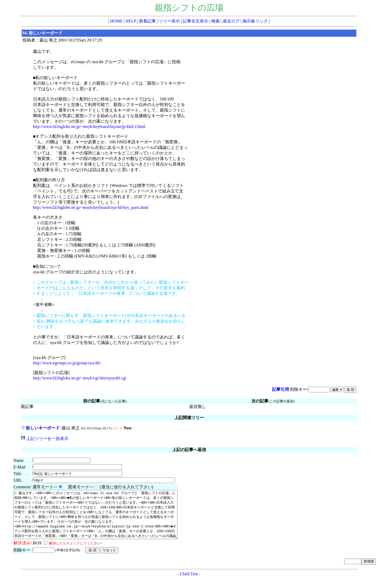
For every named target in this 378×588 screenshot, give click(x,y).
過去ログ (231, 21)
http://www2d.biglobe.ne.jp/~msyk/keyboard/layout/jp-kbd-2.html (89, 127)
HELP (131, 21)
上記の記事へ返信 (189, 450)
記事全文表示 (195, 21)
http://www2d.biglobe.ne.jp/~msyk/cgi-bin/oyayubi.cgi (80, 378)
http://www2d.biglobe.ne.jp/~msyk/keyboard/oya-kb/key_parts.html (91, 207)
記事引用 (281, 389)
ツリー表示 (169, 21)
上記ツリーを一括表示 (45, 438)
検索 (216, 21)
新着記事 (147, 21)
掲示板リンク (255, 21)
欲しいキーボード (40, 428)
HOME (116, 21)
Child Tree (189, 583)
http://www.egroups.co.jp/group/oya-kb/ (67, 363)
